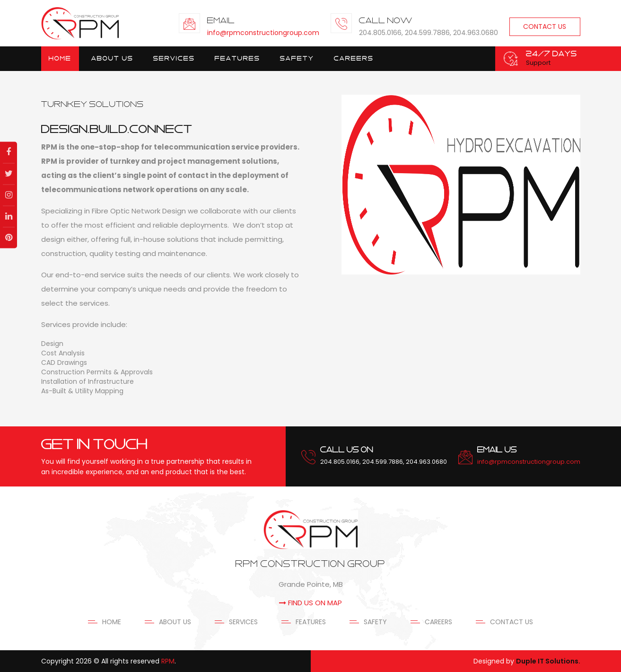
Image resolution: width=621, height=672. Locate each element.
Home (60, 58)
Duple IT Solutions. (548, 661)
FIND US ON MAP (310, 603)
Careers (354, 58)
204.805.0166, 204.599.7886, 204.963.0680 (384, 462)
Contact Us (545, 27)
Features (237, 58)
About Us (112, 58)
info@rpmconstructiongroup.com (263, 33)
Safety (297, 58)
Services (243, 622)
